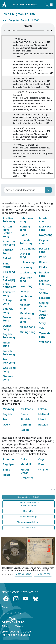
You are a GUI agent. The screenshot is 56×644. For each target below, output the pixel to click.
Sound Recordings (28, 517)
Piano (42, 464)
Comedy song (8, 310)
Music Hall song (46, 228)
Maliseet (44, 414)
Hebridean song (26, 220)
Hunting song (25, 228)
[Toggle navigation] (49, 5)
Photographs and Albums (28, 522)
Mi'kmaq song (25, 320)
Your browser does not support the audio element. (28, 31)
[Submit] (48, 190)
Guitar (25, 459)
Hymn (23, 235)
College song (8, 302)
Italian (25, 430)
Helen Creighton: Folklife (28, 497)
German (26, 424)
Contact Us (8, 607)
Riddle (43, 267)
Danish (25, 414)
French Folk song (9, 361)
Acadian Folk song (9, 220)
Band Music (7, 265)
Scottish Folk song (45, 282)
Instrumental (28, 248)
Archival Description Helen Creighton (29, 504)
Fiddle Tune (7, 344)
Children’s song (9, 294)
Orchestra (27, 478)
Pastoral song (44, 250)
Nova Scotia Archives (25, 4)
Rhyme (44, 262)
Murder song (44, 220)
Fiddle (7, 475)
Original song (44, 242)
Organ (42, 459)
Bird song (9, 272)
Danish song (7, 327)
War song (45, 342)
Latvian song (28, 272)
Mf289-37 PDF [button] (43, 574)
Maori (42, 419)
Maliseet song (25, 306)
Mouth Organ (25, 471)
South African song (44, 314)
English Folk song (9, 336)
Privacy (6, 626)
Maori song (27, 313)
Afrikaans (27, 409)
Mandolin (27, 464)
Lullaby (24, 291)
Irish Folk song (25, 255)
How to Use (29, 511)
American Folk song (9, 243)
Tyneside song (45, 335)
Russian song (44, 274)
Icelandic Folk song (26, 242)
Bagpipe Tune (8, 251)
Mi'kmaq (8, 409)
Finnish (25, 419)
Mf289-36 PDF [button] (23, 574)
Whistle (43, 470)
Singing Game (44, 304)
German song (8, 378)
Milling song (27, 327)
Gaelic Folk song (10, 369)
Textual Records (28, 528)
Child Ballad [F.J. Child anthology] (10, 282)
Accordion (9, 459)
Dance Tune (7, 319)
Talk (42, 328)
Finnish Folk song (9, 353)
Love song (26, 286)
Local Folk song (26, 279)
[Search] (25, 190)
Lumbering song (27, 298)
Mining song (27, 332)
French (7, 419)
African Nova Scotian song (7, 231)
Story (43, 323)
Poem (43, 257)
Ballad (7, 258)
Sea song (45, 298)
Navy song (46, 235)
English (7, 414)
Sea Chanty (44, 291)
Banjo (6, 470)
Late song (26, 267)
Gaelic (7, 424)
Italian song (27, 262)
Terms (19, 626)
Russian (43, 424)
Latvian (43, 409)
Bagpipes (9, 464)
